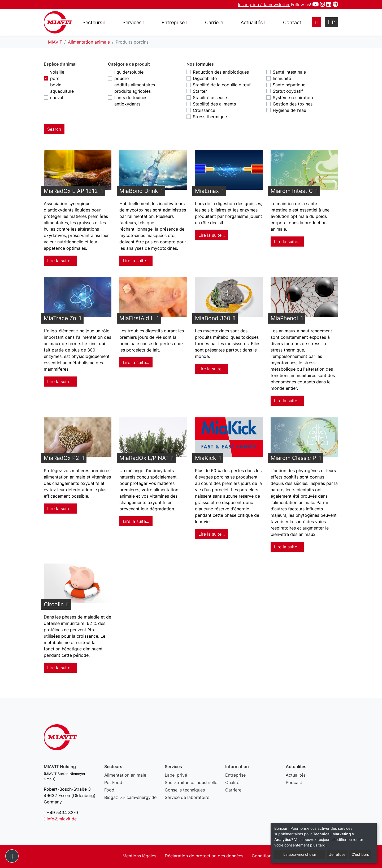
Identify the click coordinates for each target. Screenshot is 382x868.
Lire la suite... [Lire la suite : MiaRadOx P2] (60, 509)
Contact (292, 22)
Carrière (214, 22)
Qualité (232, 782)
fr (332, 22)
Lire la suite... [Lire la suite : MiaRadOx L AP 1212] (60, 261)
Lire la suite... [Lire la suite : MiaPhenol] (287, 401)
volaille (57, 72)
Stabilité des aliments (214, 104)
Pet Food (113, 782)
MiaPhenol (284, 318)
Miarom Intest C (292, 191)
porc (55, 78)
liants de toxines (131, 98)
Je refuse (337, 854)
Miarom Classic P (293, 458)
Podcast (294, 782)
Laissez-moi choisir (300, 854)
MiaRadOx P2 (61, 458)
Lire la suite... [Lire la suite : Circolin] (60, 668)
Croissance (204, 110)
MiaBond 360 (213, 318)
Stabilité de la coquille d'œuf (222, 85)
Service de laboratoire (187, 797)
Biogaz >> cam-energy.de (130, 797)
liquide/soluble (129, 72)
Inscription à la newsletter (264, 5)
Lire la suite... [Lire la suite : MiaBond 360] (212, 369)
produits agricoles (133, 91)
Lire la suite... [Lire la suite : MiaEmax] (212, 235)
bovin (56, 85)
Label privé (176, 775)
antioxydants (127, 104)
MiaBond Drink (139, 191)
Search (54, 129)
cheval (57, 98)
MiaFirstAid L (137, 318)
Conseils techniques (185, 790)
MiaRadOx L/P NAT (144, 458)
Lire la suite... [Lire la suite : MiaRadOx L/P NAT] (136, 521)
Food (109, 790)
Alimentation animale (125, 775)
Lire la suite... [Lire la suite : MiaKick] (212, 534)
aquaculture (62, 91)
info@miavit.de (62, 819)
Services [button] (132, 22)
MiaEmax (207, 191)
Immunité (282, 78)
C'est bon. (360, 854)
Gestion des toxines (293, 104)
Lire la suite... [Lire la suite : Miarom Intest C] (287, 242)
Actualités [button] (252, 22)
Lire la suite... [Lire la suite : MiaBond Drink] (136, 261)
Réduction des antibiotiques (221, 72)
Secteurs (92, 22)
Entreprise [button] (173, 22)
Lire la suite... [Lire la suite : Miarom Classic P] (287, 547)
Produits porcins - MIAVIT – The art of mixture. (58, 22)
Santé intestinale (289, 72)
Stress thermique (210, 117)
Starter (200, 91)
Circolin (54, 604)
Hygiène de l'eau (289, 110)
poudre (121, 78)
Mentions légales (139, 856)
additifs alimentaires (135, 85)
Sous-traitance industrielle (191, 782)
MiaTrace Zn (60, 318)
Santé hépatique (289, 85)
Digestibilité (205, 78)
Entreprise (235, 775)
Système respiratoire (294, 98)
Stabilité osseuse (210, 98)
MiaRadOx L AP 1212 (71, 191)
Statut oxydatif (288, 91)
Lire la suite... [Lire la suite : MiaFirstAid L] (136, 362)
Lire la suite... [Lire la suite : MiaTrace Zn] (60, 382)
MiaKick (205, 458)
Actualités (296, 775)
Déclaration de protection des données (204, 856)
